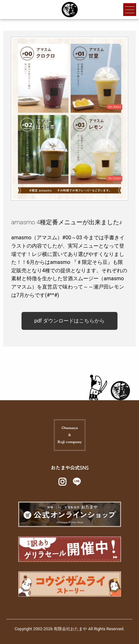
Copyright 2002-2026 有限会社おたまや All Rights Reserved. (69, 629)
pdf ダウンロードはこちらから (70, 321)
